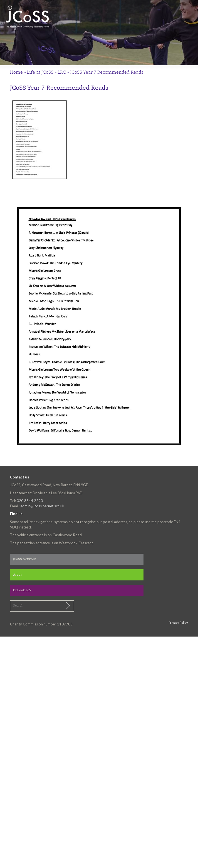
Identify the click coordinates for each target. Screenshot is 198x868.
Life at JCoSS (40, 73)
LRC (62, 73)
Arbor (18, 575)
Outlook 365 (22, 591)
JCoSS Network (25, 559)
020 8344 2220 (30, 501)
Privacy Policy (178, 623)
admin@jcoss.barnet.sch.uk (42, 506)
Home (16, 73)
